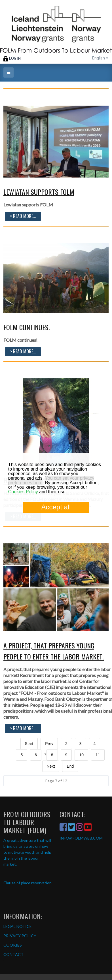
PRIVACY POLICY (20, 936)
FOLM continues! (27, 327)
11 (98, 755)
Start (29, 744)
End (70, 766)
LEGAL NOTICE (18, 926)
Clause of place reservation (28, 883)
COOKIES (13, 945)
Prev (49, 744)
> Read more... (23, 216)
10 (81, 755)
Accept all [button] (56, 507)
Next (51, 766)
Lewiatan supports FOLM (39, 192)
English (100, 58)
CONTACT (13, 954)
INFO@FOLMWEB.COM (81, 838)
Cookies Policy (23, 492)
